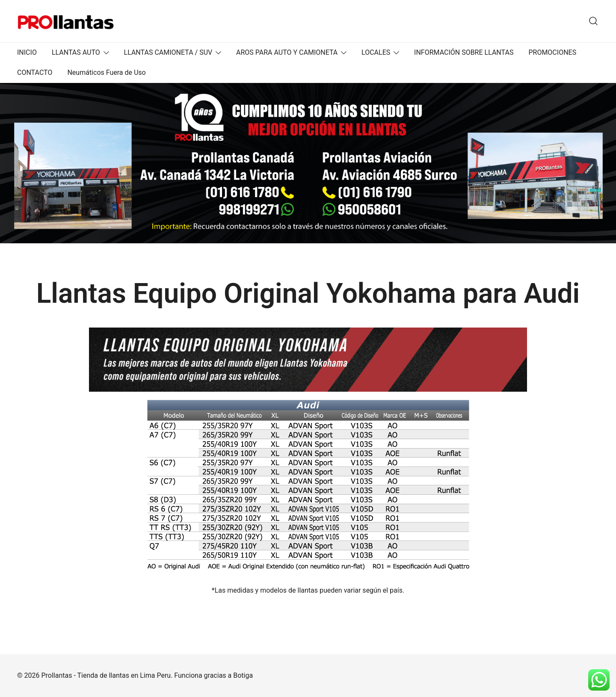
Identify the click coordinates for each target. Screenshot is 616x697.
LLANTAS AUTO (76, 52)
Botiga (243, 675)
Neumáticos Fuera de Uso (106, 72)
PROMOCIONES (552, 52)
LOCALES (376, 52)
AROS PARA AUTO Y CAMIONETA (287, 52)
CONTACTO (35, 72)
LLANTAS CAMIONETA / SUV (168, 52)
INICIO (27, 52)
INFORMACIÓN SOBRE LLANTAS (464, 52)
